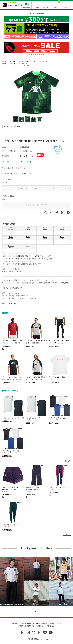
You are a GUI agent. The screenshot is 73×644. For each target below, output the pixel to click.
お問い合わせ (50, 626)
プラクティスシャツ (25, 65)
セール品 (20, 127)
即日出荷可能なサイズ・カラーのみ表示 (19, 174)
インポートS (9, 188)
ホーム (4, 62)
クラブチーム (14, 62)
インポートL (36, 188)
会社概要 (14, 624)
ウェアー (24, 64)
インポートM (23, 188)
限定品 (13, 127)
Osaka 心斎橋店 (11, 238)
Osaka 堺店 (28, 238)
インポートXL (50, 188)
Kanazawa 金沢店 (11, 247)
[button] (30, 54)
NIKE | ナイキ (14, 64)
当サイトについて (56, 624)
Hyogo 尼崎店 (62, 229)
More (36, 611)
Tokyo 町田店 (45, 238)
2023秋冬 (6, 127)
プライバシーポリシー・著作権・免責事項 (34, 624)
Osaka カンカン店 (62, 238)
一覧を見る (67, 461)
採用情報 (40, 626)
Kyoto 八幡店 (45, 229)
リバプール (46, 62)
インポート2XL (64, 188)
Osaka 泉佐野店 (28, 229)
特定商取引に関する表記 (27, 626)
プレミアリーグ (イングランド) (30, 62)
